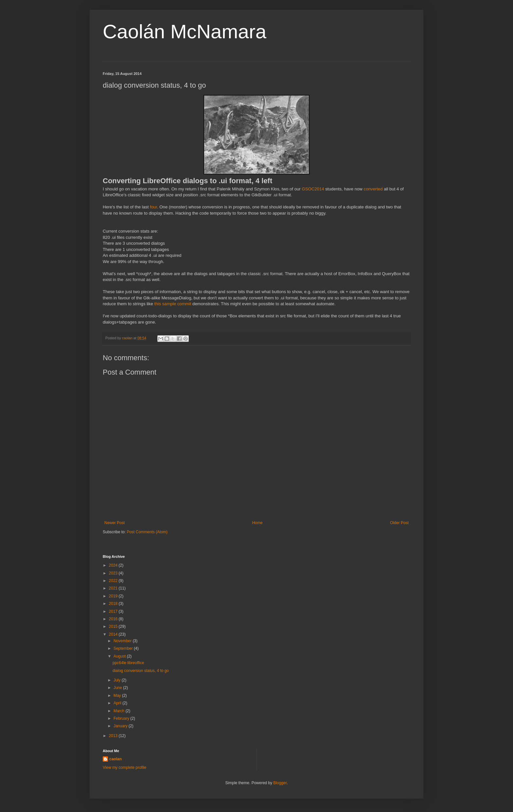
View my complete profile (124, 768)
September (124, 648)
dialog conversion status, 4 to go (141, 671)
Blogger (280, 783)
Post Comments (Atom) (147, 532)
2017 (114, 611)
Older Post (399, 523)
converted (373, 189)
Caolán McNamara (185, 32)
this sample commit (173, 304)
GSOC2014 (313, 189)
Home (257, 523)
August (120, 656)
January (121, 726)
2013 (114, 736)
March (120, 711)
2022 (114, 581)
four (153, 207)
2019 (114, 596)
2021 (114, 588)
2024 (114, 565)
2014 (114, 634)
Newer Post (115, 523)
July (118, 680)
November (123, 641)
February (122, 718)
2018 (114, 604)
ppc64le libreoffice (128, 663)
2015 (114, 627)
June (118, 688)
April (118, 703)
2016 (114, 619)
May (118, 696)
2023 (114, 573)
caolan (115, 759)
